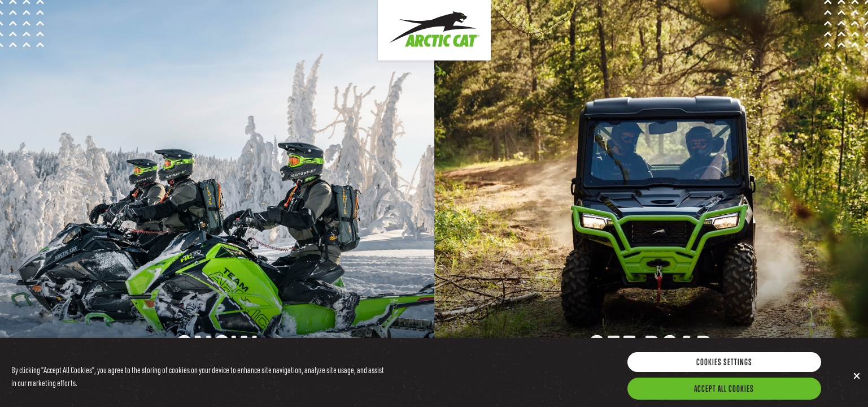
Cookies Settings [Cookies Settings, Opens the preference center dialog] (724, 366)
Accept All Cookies (724, 392)
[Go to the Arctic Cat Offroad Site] (651, 203)
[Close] (857, 380)
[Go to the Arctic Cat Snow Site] (217, 203)
